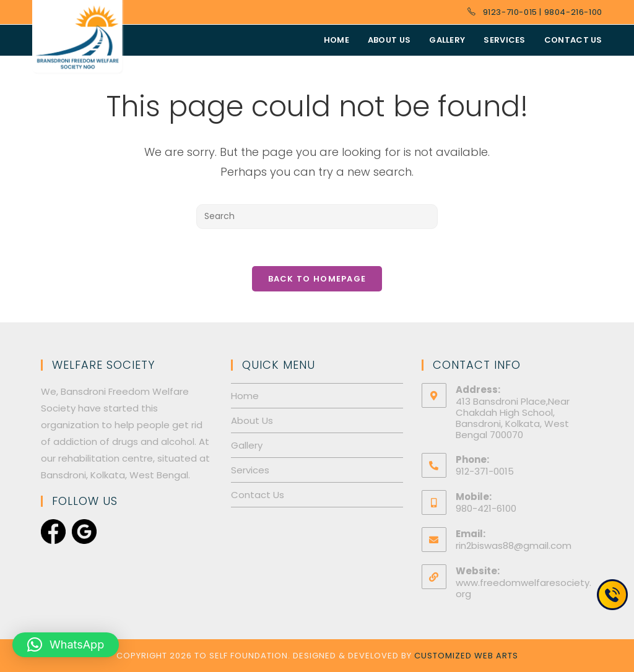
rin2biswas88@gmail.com (514, 545)
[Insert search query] (317, 217)
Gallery (247, 445)
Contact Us (258, 495)
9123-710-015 (510, 12)
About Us (252, 420)
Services (250, 470)
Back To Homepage (317, 279)
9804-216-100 (573, 12)
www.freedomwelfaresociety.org (523, 588)
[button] (66, 645)
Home (245, 396)
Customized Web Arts (466, 656)
